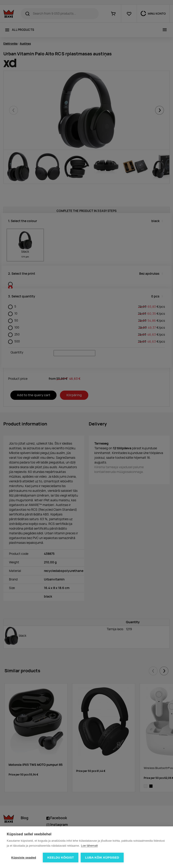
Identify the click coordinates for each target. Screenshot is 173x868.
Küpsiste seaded (24, 858)
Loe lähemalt (89, 846)
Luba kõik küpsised (102, 858)
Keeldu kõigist (61, 858)
